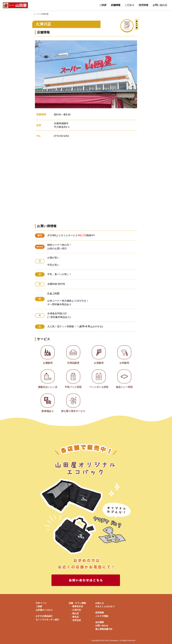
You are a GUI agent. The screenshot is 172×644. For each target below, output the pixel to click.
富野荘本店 (78, 606)
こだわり (130, 5)
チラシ (133, 25)
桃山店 (76, 613)
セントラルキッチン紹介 (47, 620)
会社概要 (100, 622)
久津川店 (77, 610)
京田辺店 (77, 620)
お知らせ (100, 603)
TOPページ (41, 603)
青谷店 (76, 617)
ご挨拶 (103, 5)
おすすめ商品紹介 (44, 616)
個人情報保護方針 (104, 629)
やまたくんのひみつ (105, 606)
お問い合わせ (160, 5)
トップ (36, 14)
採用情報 (144, 5)
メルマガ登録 (102, 616)
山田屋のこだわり (44, 610)
